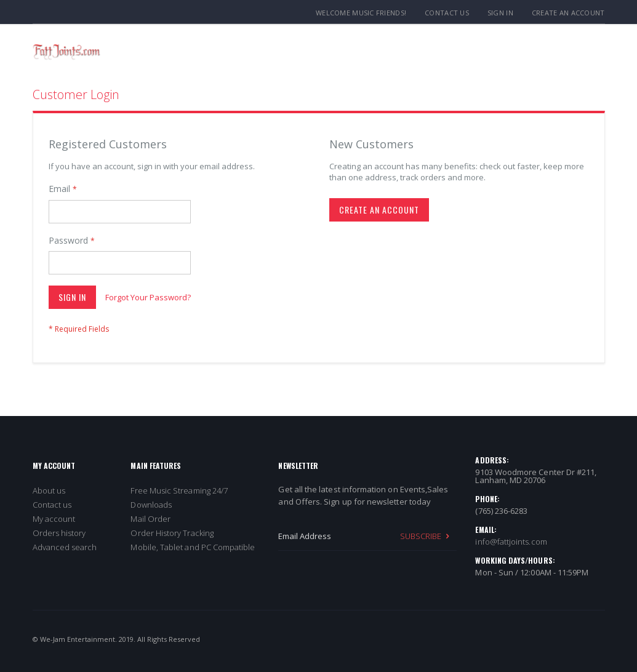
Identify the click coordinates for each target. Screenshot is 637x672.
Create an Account (568, 13)
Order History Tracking (172, 533)
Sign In (500, 13)
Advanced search (65, 547)
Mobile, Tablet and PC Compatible (193, 547)
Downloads (151, 505)
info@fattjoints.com (511, 542)
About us (49, 490)
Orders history (59, 533)
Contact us (52, 505)
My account (54, 519)
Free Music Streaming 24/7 (179, 490)
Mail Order (150, 519)
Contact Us (447, 13)
